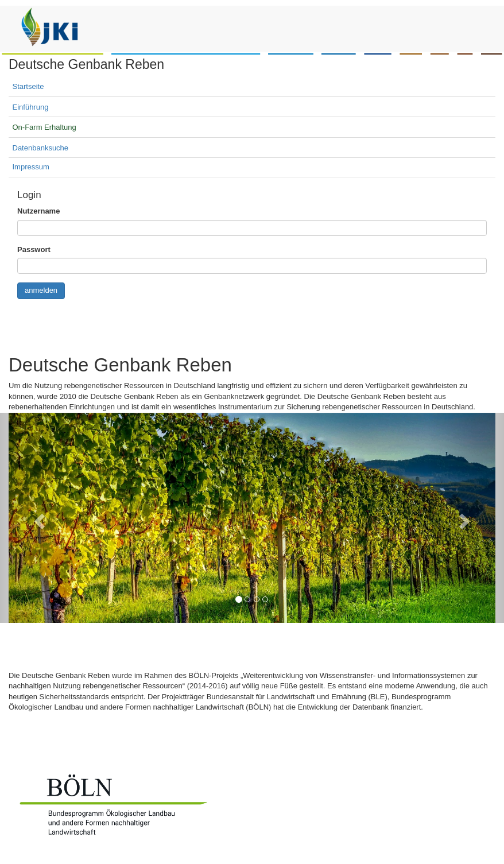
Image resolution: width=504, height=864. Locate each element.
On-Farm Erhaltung (44, 127)
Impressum (31, 167)
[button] (38, 518)
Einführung (31, 107)
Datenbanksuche (41, 148)
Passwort (34, 249)
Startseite (28, 86)
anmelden (41, 290)
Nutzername (38, 211)
